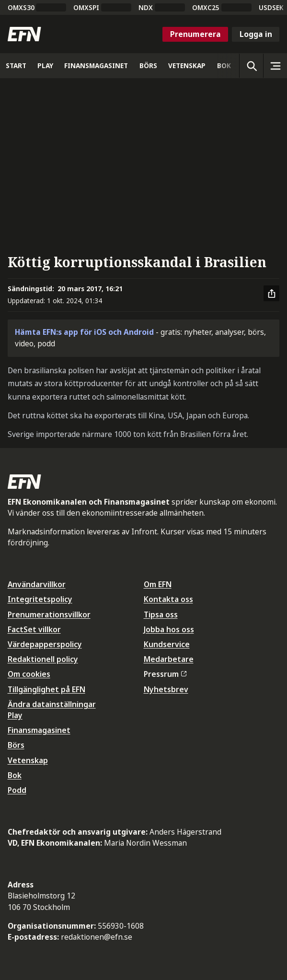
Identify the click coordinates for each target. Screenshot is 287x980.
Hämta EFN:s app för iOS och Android (84, 332)
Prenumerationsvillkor (49, 614)
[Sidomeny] (275, 66)
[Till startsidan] (24, 34)
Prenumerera (195, 34)
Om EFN (158, 584)
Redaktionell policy (43, 659)
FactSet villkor (34, 629)
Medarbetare (169, 659)
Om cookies (29, 674)
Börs (16, 745)
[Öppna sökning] (251, 66)
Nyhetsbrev (166, 689)
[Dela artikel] (272, 294)
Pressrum (165, 674)
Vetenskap (28, 760)
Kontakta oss (168, 599)
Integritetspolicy (40, 599)
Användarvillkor (37, 584)
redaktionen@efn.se (97, 937)
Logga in (256, 34)
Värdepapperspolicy (45, 644)
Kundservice (167, 644)
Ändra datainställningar (52, 704)
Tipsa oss (161, 614)
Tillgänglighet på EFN (46, 689)
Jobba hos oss (169, 629)
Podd (17, 790)
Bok (15, 775)
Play (15, 715)
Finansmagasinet (39, 730)
